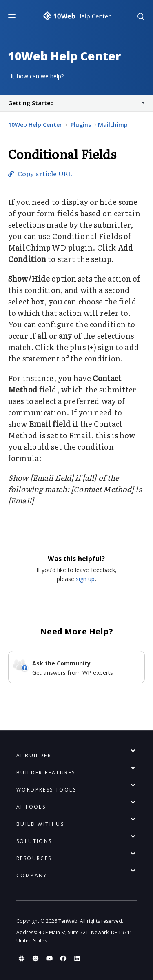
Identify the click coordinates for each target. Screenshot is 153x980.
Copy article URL (45, 173)
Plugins (82, 125)
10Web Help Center (35, 125)
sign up (85, 579)
